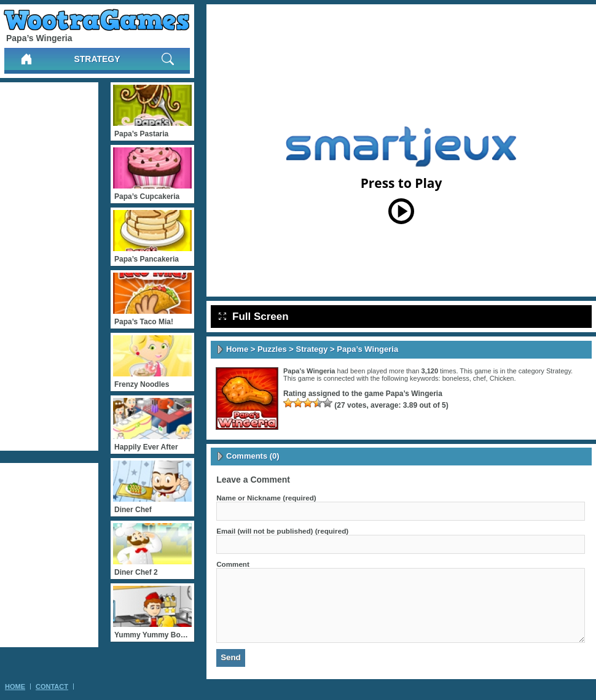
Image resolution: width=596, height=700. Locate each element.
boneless (456, 378)
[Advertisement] (49, 266)
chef (480, 378)
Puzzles (272, 349)
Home (237, 349)
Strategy (97, 59)
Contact (52, 686)
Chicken (502, 378)
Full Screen (254, 317)
